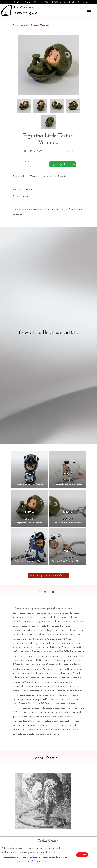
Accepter (82, 855)
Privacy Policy (40, 861)
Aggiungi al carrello (63, 164)
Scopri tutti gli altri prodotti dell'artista (48, 576)
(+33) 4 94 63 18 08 (26, 2)
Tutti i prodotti (31, 26)
